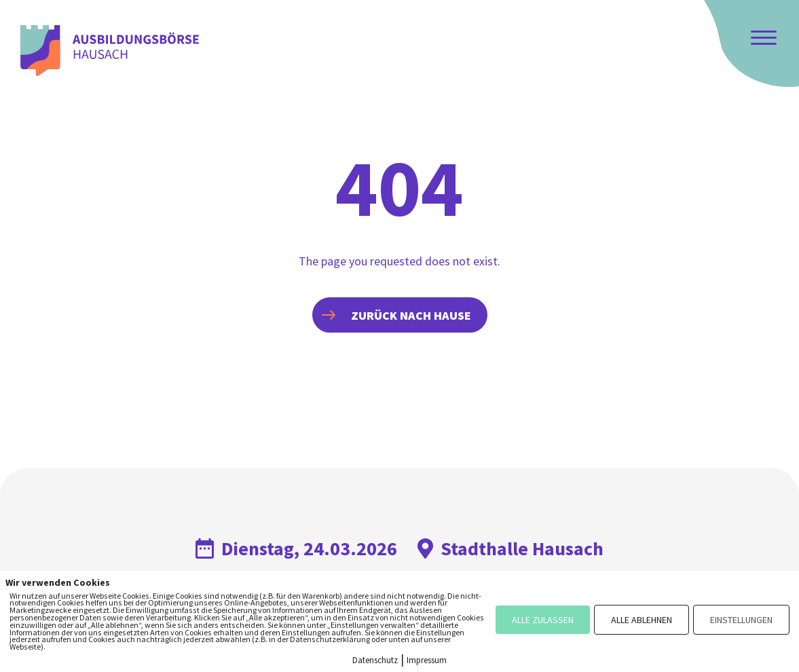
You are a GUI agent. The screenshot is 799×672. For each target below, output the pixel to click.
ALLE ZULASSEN (543, 620)
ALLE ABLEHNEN (642, 620)
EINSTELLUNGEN (741, 620)
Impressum (427, 660)
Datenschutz (375, 660)
